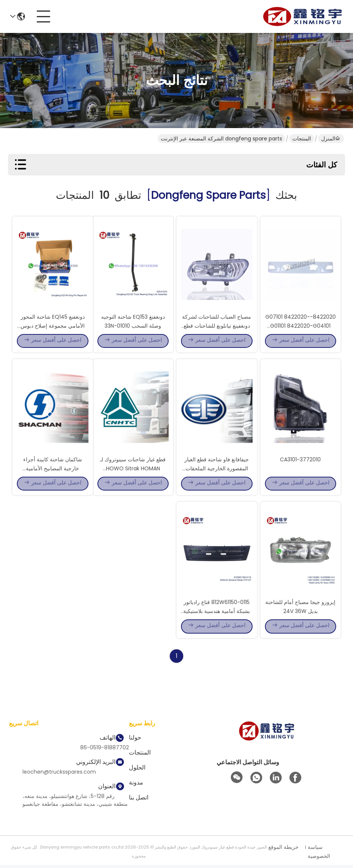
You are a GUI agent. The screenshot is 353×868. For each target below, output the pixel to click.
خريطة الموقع (283, 850)
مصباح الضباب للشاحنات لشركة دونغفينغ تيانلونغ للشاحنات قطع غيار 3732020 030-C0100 (217, 326)
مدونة (136, 785)
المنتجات (302, 139)
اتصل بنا (139, 800)
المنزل (331, 139)
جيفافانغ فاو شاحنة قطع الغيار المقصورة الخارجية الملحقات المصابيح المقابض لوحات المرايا (217, 470)
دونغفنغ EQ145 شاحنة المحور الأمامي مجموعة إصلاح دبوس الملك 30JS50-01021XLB (53, 326)
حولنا (135, 740)
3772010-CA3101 (300, 461)
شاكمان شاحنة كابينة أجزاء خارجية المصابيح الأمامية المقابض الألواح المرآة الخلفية (52, 470)
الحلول (137, 770)
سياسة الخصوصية (319, 855)
